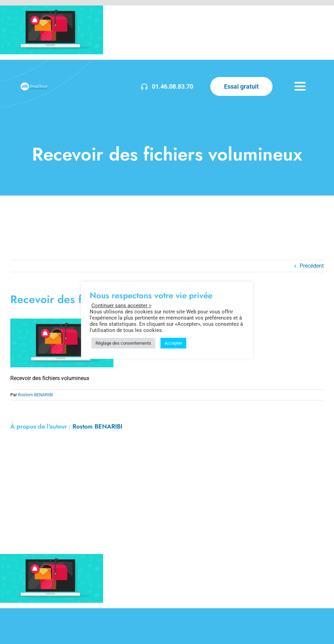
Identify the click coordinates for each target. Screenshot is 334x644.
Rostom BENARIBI (36, 395)
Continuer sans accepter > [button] (121, 306)
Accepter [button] (173, 343)
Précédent (312, 266)
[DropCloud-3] (34, 85)
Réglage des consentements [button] (123, 343)
